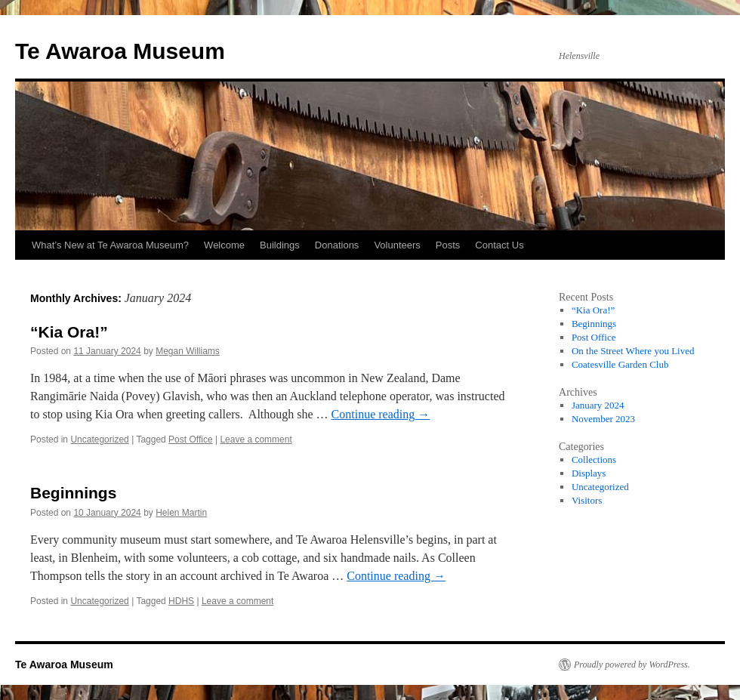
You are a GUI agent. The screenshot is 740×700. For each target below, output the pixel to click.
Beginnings (73, 493)
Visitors (587, 500)
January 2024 (598, 405)
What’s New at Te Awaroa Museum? (110, 245)
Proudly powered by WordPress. (632, 665)
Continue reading (381, 414)
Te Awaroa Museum (120, 51)
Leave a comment (256, 439)
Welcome (224, 245)
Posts (448, 245)
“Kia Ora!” (69, 332)
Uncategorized (99, 439)
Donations (337, 245)
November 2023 (603, 419)
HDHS (181, 601)
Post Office (190, 439)
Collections (594, 459)
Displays (589, 473)
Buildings (280, 245)
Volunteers (397, 245)
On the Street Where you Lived (633, 351)
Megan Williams (188, 351)
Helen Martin (181, 513)
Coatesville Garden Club (620, 364)
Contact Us (499, 245)
